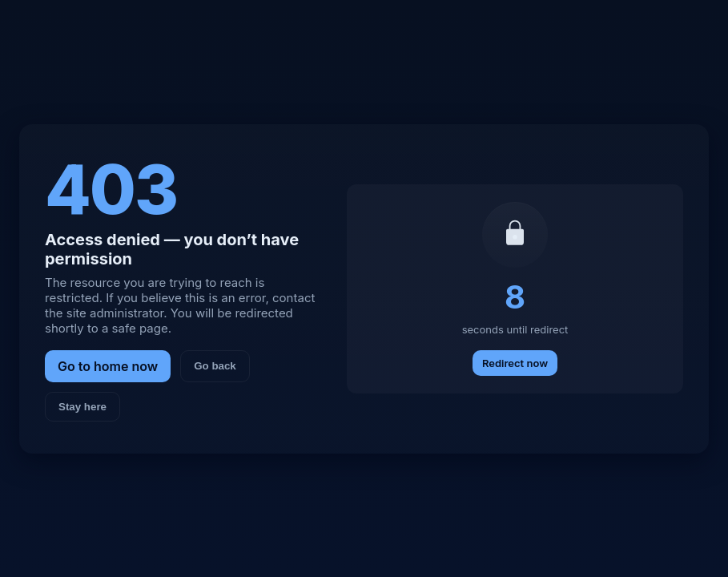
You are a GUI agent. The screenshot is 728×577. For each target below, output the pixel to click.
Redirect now (515, 363)
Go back (215, 366)
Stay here (82, 407)
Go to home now (108, 366)
